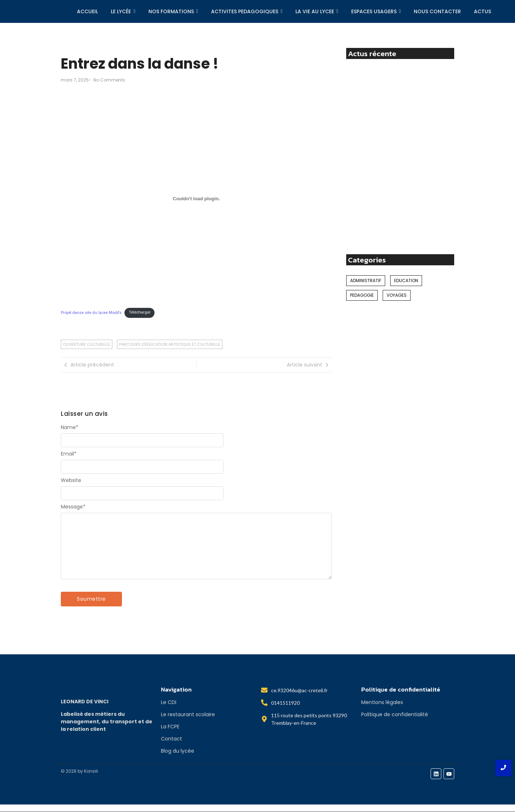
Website (71, 480)
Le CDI (169, 702)
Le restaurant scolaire (188, 714)
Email (69, 454)
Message (73, 507)
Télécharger (140, 312)
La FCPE (170, 727)
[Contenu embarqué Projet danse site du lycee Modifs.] (196, 198)
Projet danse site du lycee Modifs (91, 312)
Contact (171, 739)
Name (70, 427)
